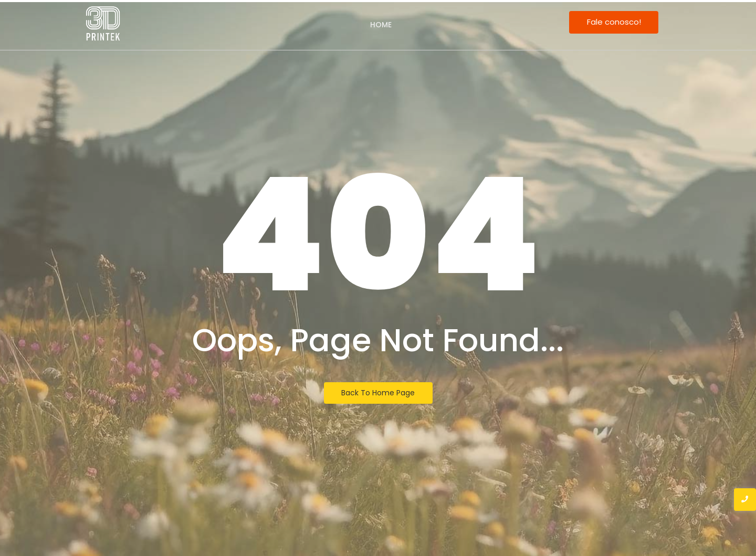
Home (381, 25)
